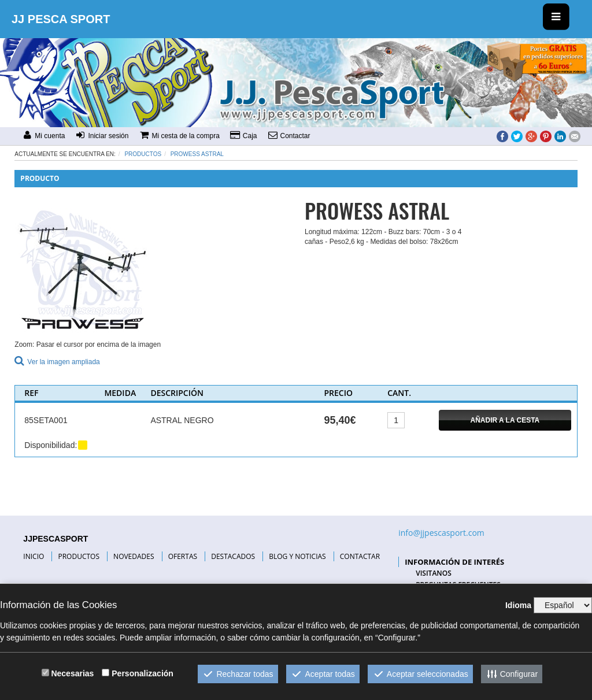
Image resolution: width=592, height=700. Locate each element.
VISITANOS (434, 573)
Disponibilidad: (51, 445)
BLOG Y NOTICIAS (297, 556)
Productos (143, 154)
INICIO (34, 556)
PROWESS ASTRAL (197, 154)
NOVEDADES (134, 556)
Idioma (518, 605)
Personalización (143, 673)
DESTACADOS (233, 556)
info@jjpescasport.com (441, 533)
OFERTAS (183, 556)
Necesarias (72, 673)
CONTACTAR (360, 556)
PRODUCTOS (79, 556)
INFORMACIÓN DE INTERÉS (454, 562)
